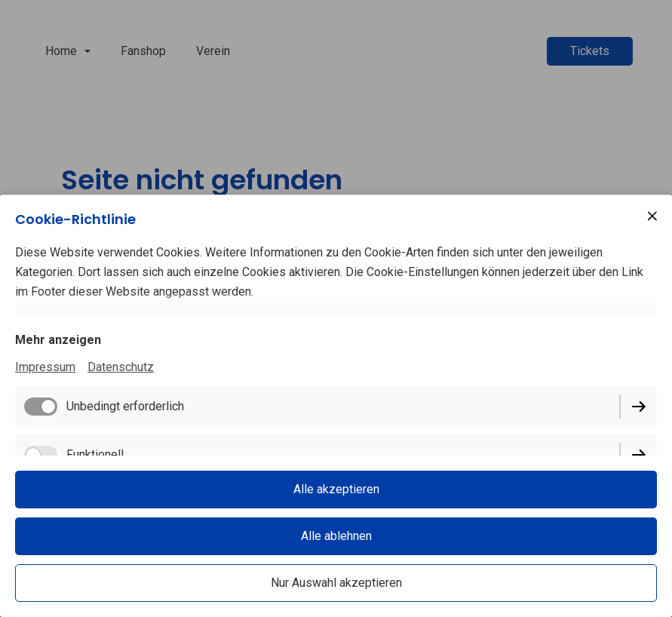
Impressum (45, 367)
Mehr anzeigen (58, 340)
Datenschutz (121, 367)
